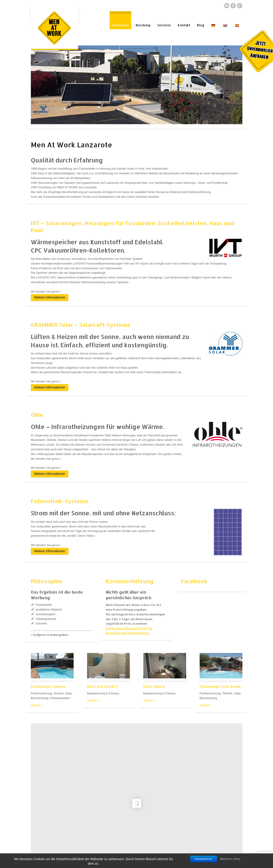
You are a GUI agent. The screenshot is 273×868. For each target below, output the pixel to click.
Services (164, 25)
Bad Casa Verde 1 (102, 686)
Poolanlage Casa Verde (220, 686)
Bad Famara (154, 686)
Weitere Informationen (50, 297)
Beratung (143, 25)
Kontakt (184, 25)
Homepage (120, 25)
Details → (38, 705)
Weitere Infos (230, 859)
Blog (201, 25)
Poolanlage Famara (48, 686)
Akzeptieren (204, 859)
